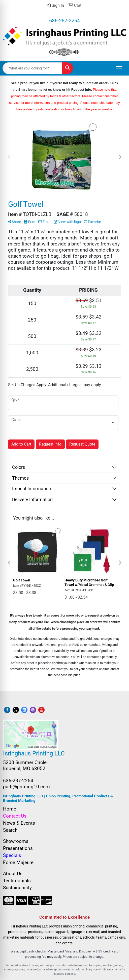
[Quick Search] (33, 68)
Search (10, 830)
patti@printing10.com (26, 787)
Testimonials (17, 881)
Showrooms (16, 841)
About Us (13, 874)
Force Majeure (18, 863)
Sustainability (17, 888)
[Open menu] (119, 68)
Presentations (18, 848)
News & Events (19, 823)
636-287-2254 (64, 20)
